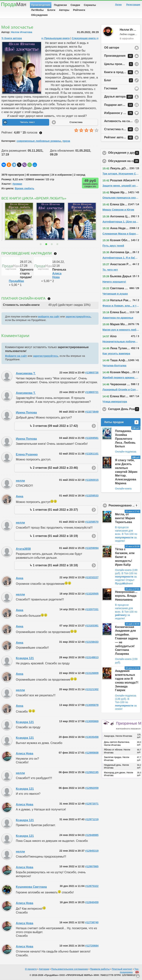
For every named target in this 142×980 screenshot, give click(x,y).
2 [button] (47, 244)
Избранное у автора (119, 113)
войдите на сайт (49, 317)
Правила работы (100, 969)
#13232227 (92, 577)
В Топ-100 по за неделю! (126, 537)
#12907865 (92, 866)
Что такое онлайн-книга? (49, 299)
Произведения (41, 5)
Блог (119, 80)
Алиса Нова (25, 753)
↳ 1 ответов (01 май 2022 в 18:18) (54, 565)
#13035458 (92, 737)
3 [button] (52, 244)
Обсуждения (39, 15)
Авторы (64, 10)
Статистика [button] (76, 122)
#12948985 (92, 835)
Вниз (138, 976)
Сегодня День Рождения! (125, 409)
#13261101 (92, 454)
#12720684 (92, 946)
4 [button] (58, 244)
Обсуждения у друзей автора (125, 153)
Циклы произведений (120, 64)
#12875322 (92, 886)
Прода (14, 4)
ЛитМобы (37, 10)
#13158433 (92, 642)
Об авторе (112, 48)
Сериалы (90, 5)
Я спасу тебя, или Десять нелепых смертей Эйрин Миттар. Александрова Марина (126, 472)
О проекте (31, 969)
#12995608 (92, 753)
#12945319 (92, 851)
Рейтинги (79, 10)
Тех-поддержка (129, 971)
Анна (20, 496)
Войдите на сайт (16, 356)
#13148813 (92, 657)
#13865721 (92, 392)
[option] (15, 221)
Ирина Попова (26, 413)
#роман (17, 184)
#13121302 (92, 689)
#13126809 (92, 673)
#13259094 (92, 548)
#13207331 (92, 609)
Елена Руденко (27, 454)
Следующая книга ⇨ (85, 38)
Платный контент (122, 969)
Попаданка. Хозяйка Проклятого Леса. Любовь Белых (125, 439)
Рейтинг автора (119, 138)
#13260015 (92, 480)
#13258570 (92, 522)
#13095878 (92, 705)
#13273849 (92, 412)
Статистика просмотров (122, 129)
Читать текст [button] (27, 122)
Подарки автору (119, 105)
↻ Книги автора (12, 38)
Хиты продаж (121, 422)
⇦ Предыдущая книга (55, 38)
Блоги (51, 10)
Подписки (60, 5)
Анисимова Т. (26, 373)
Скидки (75, 5)
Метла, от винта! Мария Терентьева (125, 518)
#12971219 (92, 819)
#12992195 (92, 772)
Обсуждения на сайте (125, 161)
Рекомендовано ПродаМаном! (125, 506)
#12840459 (92, 902)
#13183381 (92, 626)
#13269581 (92, 438)
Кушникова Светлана (31, 887)
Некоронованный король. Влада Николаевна (128, 596)
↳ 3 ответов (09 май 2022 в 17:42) (54, 426)
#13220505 (92, 594)
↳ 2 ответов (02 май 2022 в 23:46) (54, 468)
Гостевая (111, 88)
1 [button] (41, 244)
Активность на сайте (119, 121)
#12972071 (92, 804)
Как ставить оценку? (41, 133)
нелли (20, 481)
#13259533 (92, 496)
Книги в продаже (119, 72)
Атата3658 (23, 549)
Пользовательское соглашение (70, 969)
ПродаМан (16, 281)
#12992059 (92, 788)
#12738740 (92, 922)
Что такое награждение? (55, 254)
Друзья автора (119, 97)
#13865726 (92, 373)
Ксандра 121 (25, 658)
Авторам (44, 969)
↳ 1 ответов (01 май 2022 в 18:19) (54, 536)
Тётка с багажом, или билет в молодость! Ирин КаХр (125, 557)
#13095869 (92, 721)
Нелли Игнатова (22, 32)
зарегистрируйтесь (78, 317)
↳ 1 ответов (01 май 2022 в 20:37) (54, 510)
